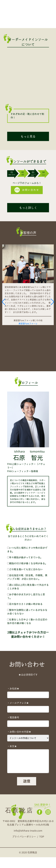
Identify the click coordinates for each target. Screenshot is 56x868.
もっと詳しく (28, 208)
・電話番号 (13, 728)
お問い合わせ (27, 190)
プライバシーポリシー (24, 847)
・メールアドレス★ (18, 714)
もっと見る (28, 136)
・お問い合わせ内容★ (19, 743)
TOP (42, 847)
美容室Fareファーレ (28, 324)
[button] (4, 307)
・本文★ (12, 757)
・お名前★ (13, 699)
